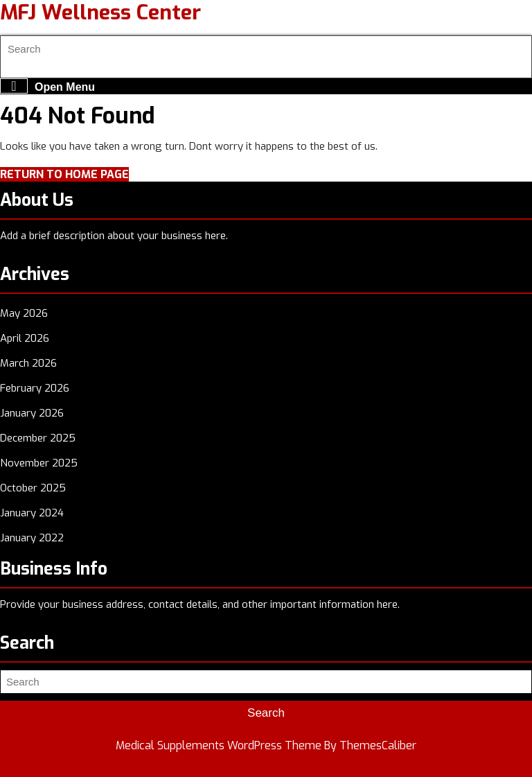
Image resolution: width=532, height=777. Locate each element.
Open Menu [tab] (47, 86)
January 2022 (32, 538)
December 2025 (38, 438)
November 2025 (39, 463)
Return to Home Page (64, 174)
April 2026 (25, 338)
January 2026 (32, 413)
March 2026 (28, 363)
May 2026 (24, 313)
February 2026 (35, 388)
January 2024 (32, 513)
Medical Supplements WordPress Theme (219, 745)
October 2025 (33, 488)
